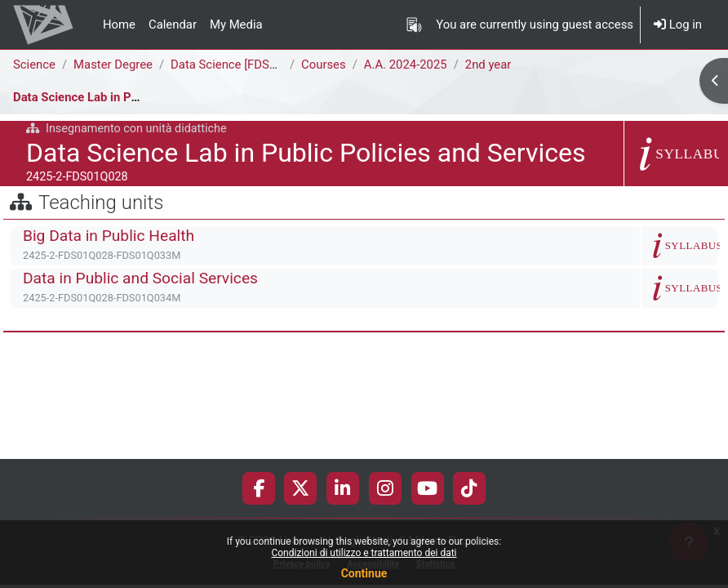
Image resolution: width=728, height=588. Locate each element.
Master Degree (113, 65)
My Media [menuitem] (236, 24)
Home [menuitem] (119, 24)
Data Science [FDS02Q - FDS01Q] (259, 65)
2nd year (488, 65)
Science (34, 65)
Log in (678, 24)
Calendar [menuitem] (173, 24)
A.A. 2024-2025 (406, 65)
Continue (364, 573)
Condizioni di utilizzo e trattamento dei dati (364, 553)
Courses (324, 65)
